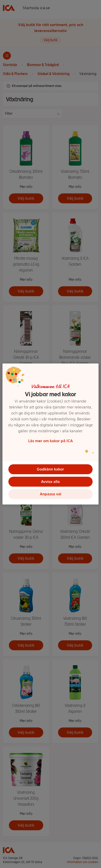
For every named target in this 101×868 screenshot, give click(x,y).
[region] (50, 434)
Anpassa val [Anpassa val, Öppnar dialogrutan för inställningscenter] (50, 494)
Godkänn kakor (50, 469)
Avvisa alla (50, 482)
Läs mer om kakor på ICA (50, 441)
